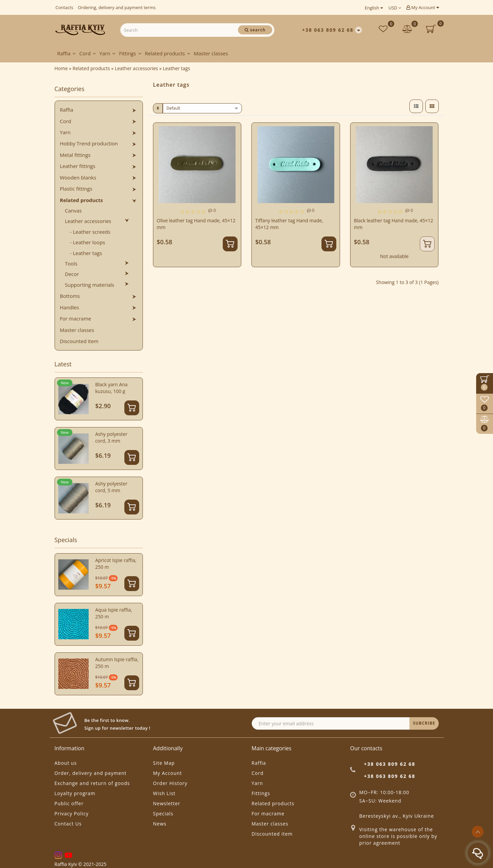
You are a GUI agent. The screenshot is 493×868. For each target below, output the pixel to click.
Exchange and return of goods (92, 783)
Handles (70, 307)
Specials (163, 814)
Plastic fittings (76, 189)
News (160, 824)
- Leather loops (88, 242)
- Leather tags (86, 253)
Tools (71, 263)
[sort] (202, 108)
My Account (422, 7)
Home (61, 68)
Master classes (211, 53)
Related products (168, 53)
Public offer (69, 803)
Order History (170, 783)
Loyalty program (75, 793)
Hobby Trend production (89, 143)
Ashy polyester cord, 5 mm (111, 487)
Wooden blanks (78, 177)
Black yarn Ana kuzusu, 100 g (112, 388)
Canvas (73, 211)
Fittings (130, 53)
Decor (72, 274)
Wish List (164, 793)
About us (66, 763)
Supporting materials (90, 285)
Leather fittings (78, 166)
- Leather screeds (90, 232)
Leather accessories (88, 221)
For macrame (76, 318)
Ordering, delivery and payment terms (117, 7)
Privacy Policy (72, 814)
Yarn (107, 53)
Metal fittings (75, 155)
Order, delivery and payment (91, 773)
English (374, 8)
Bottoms (70, 296)
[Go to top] (478, 832)
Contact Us (68, 824)
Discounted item (79, 341)
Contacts (65, 7)
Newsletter (167, 803)
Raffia (67, 53)
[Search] (255, 30)
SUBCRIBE (424, 723)
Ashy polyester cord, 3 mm (111, 437)
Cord (88, 53)
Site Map (164, 763)
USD (395, 8)
